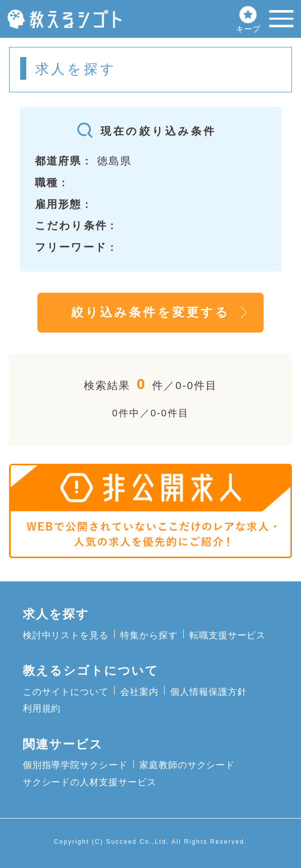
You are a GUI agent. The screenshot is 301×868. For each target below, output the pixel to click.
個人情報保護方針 (208, 692)
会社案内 (139, 692)
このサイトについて (66, 692)
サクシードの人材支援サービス (90, 782)
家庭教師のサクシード (187, 765)
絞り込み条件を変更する (150, 312)
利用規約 (42, 708)
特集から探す (149, 635)
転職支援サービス (228, 635)
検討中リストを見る (66, 635)
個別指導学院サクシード (75, 765)
